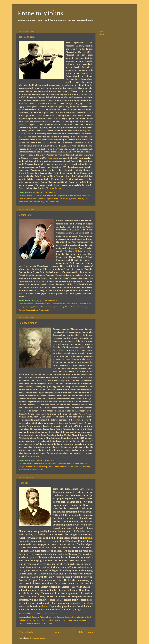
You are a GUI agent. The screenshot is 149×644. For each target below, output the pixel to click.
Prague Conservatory (43, 623)
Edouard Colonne (28, 323)
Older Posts (86, 632)
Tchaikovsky (38, 470)
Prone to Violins (40, 13)
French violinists (58, 304)
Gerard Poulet (26, 215)
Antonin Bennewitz (48, 617)
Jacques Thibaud (76, 423)
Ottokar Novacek (26, 623)
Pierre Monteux (25, 470)
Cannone (29, 304)
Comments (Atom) (38, 638)
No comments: (51, 192)
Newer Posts (26, 632)
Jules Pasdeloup (41, 467)
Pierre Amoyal (77, 199)
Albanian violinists (33, 195)
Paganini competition (61, 307)
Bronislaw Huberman (75, 251)
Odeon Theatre (66, 467)
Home (56, 632)
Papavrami (53, 158)
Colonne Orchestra (42, 304)
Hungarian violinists (44, 620)
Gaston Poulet (72, 304)
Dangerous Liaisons (65, 195)
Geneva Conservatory (28, 199)
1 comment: (50, 460)
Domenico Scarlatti (82, 195)
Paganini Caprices (45, 199)
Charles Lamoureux (34, 463)
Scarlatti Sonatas (26, 173)
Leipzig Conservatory (63, 620)
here (45, 606)
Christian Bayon (53, 188)
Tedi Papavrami (27, 37)
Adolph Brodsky (32, 617)
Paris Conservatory (62, 199)
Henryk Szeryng (25, 307)
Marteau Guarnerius (42, 307)
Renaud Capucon (26, 310)
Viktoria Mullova (36, 202)
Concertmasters (50, 463)
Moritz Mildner (79, 620)
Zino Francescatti (52, 202)
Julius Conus (59, 423)
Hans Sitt (23, 483)
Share (102, 34)
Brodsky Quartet (64, 617)
